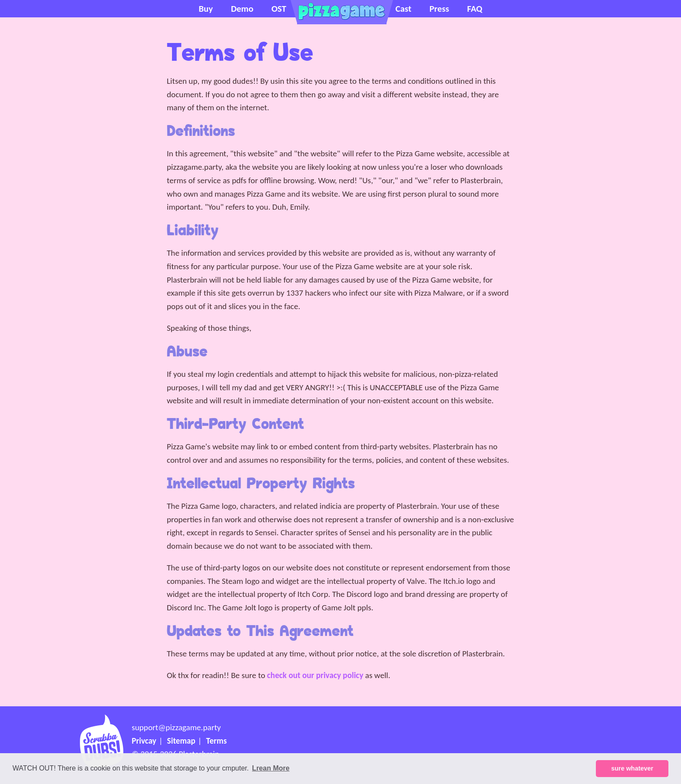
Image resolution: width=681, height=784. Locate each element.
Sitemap (181, 741)
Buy (206, 9)
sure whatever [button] (632, 768)
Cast (404, 9)
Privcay (144, 741)
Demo (242, 9)
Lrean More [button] (271, 768)
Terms (217, 741)
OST (279, 9)
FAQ (475, 9)
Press (439, 9)
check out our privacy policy (315, 675)
